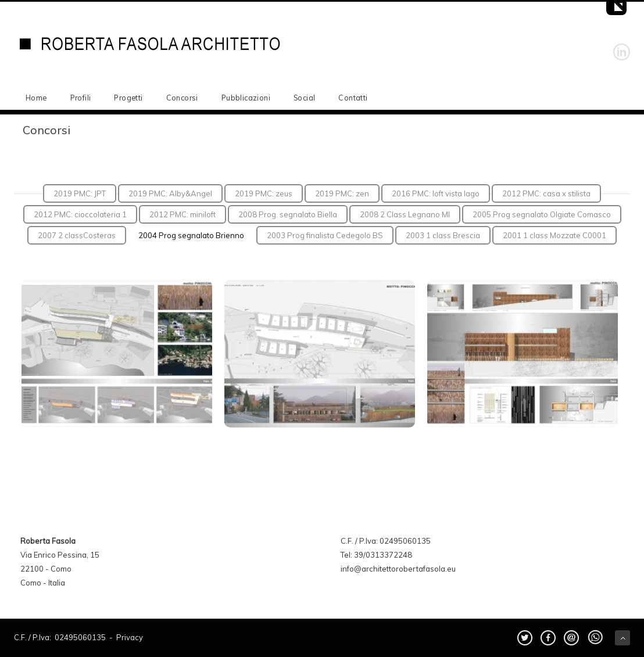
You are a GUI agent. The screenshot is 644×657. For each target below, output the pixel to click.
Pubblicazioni (246, 98)
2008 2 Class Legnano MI (405, 214)
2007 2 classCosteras (77, 235)
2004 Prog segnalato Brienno (191, 235)
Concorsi (182, 98)
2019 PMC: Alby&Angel (170, 193)
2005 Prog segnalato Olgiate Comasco (542, 214)
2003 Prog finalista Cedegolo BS (325, 235)
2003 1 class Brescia (443, 235)
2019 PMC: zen (342, 193)
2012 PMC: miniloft (183, 214)
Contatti (353, 98)
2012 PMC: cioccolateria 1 (80, 214)
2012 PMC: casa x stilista (546, 193)
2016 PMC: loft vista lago (436, 193)
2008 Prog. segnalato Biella (288, 214)
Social (304, 98)
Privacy (130, 637)
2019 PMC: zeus (264, 193)
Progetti (128, 98)
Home (36, 98)
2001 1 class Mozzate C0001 (554, 235)
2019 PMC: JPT (80, 193)
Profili (81, 98)
